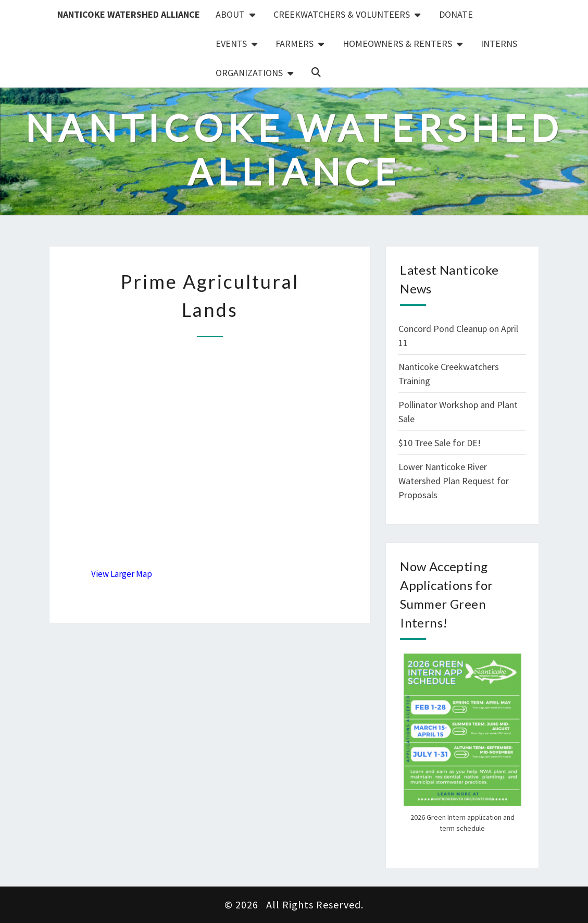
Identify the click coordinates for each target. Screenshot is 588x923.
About (230, 14)
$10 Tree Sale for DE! (440, 443)
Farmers (295, 44)
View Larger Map (122, 574)
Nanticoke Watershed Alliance (129, 14)
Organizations (249, 73)
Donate (456, 14)
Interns (499, 44)
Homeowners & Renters (397, 44)
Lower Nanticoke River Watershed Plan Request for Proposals (454, 481)
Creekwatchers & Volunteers (342, 14)
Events (231, 44)
